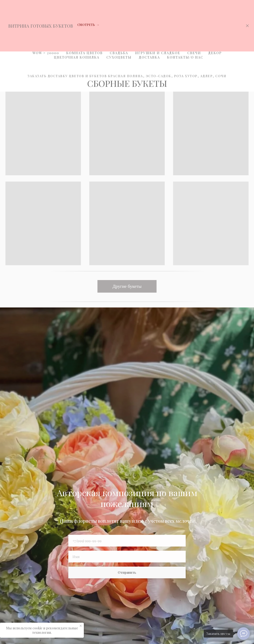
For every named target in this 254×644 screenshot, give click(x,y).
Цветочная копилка (77, 57)
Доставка (149, 57)
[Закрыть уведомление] (81, 626)
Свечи (194, 53)
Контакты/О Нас (185, 57)
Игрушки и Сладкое (158, 53)
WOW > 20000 (46, 53)
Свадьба (119, 53)
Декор (215, 53)
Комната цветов (84, 53)
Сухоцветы (119, 57)
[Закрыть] (247, 26)
